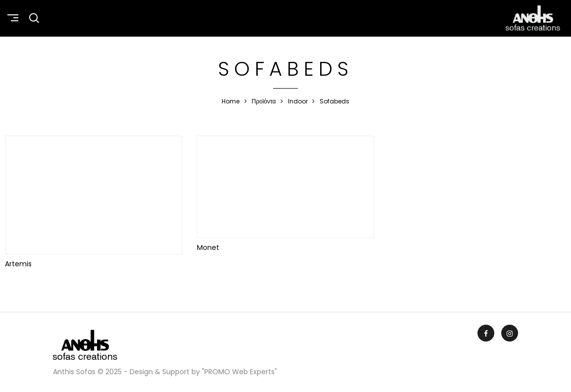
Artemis (18, 264)
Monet (208, 247)
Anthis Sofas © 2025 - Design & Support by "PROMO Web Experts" (165, 372)
